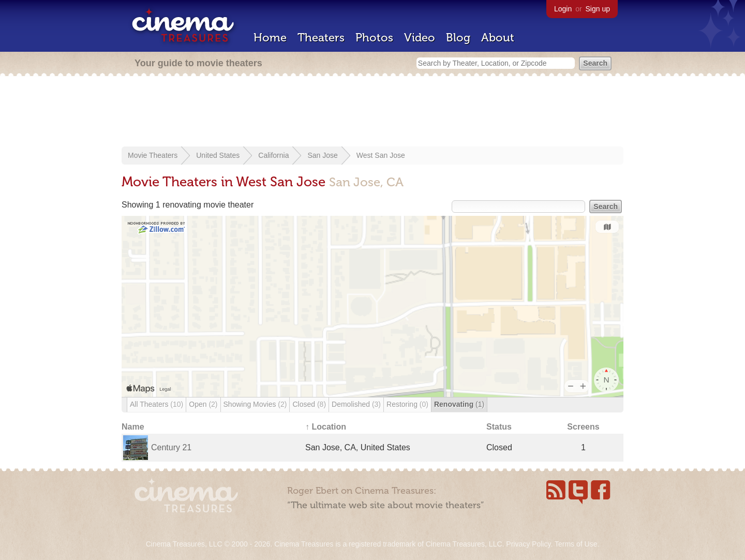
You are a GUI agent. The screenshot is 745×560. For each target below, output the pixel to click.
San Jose (322, 155)
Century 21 (171, 447)
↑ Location (326, 427)
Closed (309, 404)
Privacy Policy (528, 544)
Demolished (356, 404)
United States (218, 155)
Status (499, 427)
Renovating (459, 404)
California (273, 155)
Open (203, 404)
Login (563, 9)
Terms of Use (576, 544)
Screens (583, 427)
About (498, 38)
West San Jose (381, 155)
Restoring (407, 404)
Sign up (598, 9)
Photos (374, 38)
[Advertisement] (373, 112)
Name (133, 427)
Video (420, 38)
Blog (458, 38)
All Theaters (157, 404)
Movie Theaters (153, 155)
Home (270, 38)
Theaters (321, 38)
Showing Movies (255, 404)
